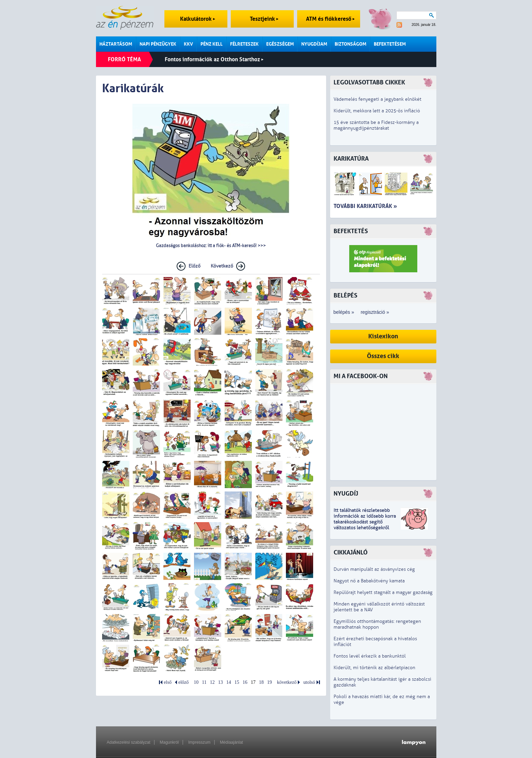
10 (196, 682)
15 (237, 682)
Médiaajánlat (231, 742)
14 (229, 682)
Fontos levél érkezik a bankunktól (370, 656)
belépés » (344, 312)
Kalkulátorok (198, 19)
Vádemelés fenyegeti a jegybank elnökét (377, 99)
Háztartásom (116, 44)
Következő (222, 266)
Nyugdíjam (314, 44)
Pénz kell (212, 44)
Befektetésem (390, 44)
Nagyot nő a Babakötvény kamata (369, 581)
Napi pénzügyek (158, 44)
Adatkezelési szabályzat (129, 742)
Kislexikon (383, 336)
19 (270, 682)
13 (221, 682)
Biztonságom (350, 44)
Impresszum (199, 742)
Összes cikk (383, 356)
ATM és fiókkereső (330, 19)
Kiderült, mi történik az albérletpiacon (374, 668)
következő (287, 682)
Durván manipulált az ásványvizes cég (374, 569)
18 (261, 682)
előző (183, 682)
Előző (195, 266)
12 (212, 682)
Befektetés (351, 231)
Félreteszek (244, 44)
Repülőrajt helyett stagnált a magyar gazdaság (383, 592)
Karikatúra (351, 159)
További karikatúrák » (365, 206)
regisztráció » (375, 312)
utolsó (309, 682)
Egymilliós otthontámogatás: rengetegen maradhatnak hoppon (377, 624)
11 (204, 682)
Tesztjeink (264, 19)
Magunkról (169, 742)
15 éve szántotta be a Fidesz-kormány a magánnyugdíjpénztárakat (376, 125)
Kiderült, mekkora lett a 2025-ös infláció (377, 111)
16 (245, 682)
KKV (188, 44)
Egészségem (280, 44)
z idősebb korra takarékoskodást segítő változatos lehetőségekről (365, 522)
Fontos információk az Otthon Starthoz (214, 59)
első (168, 682)
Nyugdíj (346, 494)
